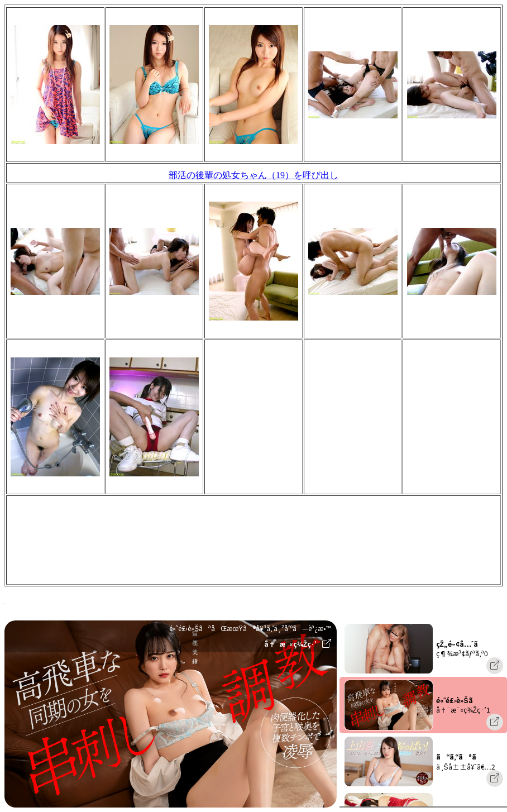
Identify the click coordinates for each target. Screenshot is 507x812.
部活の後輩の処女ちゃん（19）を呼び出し (253, 175)
